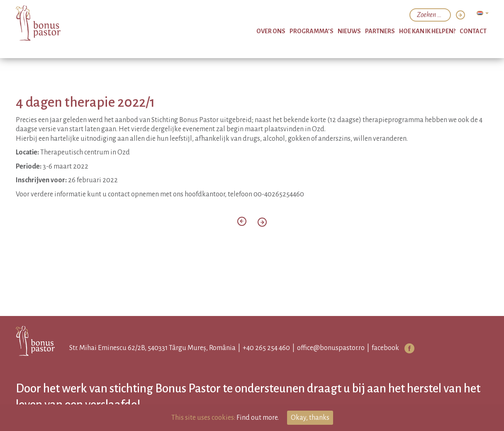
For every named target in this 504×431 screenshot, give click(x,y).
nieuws (349, 31)
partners (380, 31)
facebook (385, 348)
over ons (271, 31)
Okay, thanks (310, 418)
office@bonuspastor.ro (331, 348)
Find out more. (258, 418)
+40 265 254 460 (266, 348)
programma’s (312, 31)
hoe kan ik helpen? (427, 31)
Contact (473, 31)
